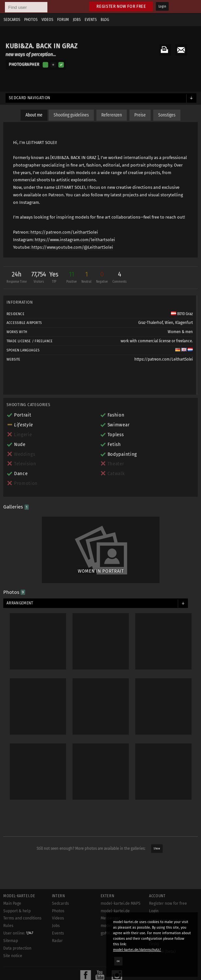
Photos (31, 20)
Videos (47, 20)
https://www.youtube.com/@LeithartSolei (72, 247)
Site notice (13, 956)
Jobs (77, 20)
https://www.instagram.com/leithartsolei (75, 240)
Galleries (16, 507)
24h (17, 278)
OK (118, 961)
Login (162, 7)
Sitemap (11, 941)
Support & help (17, 911)
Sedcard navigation (30, 98)
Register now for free (121, 6)
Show (157, 848)
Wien (169, 323)
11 (72, 278)
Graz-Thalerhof (151, 323)
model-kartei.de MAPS (121, 903)
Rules (8, 926)
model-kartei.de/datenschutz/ (137, 950)
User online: (18, 933)
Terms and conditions (22, 918)
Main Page (12, 903)
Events (91, 20)
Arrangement (20, 603)
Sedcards (12, 20)
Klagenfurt (184, 323)
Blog (105, 20)
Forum (63, 20)
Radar (57, 941)
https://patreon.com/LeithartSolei (64, 232)
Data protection (17, 948)
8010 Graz (182, 314)
